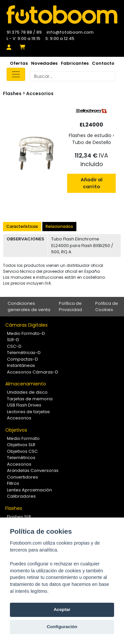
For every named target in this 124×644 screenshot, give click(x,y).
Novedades (44, 63)
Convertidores (22, 477)
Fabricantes (75, 63)
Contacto (103, 63)
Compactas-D (22, 359)
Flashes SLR (19, 517)
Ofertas (19, 63)
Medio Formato (23, 438)
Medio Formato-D (26, 333)
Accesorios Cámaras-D (33, 372)
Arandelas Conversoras (33, 470)
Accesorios (40, 93)
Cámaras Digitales (26, 325)
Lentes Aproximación (29, 490)
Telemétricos (21, 458)
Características (22, 226)
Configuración (62, 627)
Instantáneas (21, 365)
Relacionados (59, 226)
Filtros (13, 483)
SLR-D (13, 340)
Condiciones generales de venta (29, 307)
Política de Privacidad (70, 307)
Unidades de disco (27, 392)
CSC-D (14, 346)
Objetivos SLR (21, 445)
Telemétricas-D (24, 353)
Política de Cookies (107, 307)
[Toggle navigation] (16, 74)
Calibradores (21, 496)
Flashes (14, 508)
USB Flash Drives (24, 405)
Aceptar (62, 609)
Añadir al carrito (92, 183)
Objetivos (16, 430)
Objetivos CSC (22, 451)
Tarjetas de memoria (30, 399)
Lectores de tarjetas (28, 412)
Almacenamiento (26, 384)
